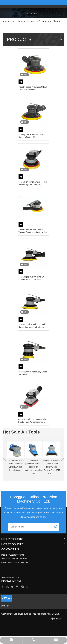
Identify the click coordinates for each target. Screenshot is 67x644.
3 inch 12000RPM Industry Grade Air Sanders (33, 373)
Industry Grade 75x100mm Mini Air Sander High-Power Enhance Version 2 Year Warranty (33, 421)
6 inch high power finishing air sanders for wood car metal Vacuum (31, 278)
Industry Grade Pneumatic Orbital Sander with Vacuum (33, 88)
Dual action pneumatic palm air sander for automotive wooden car (33, 467)
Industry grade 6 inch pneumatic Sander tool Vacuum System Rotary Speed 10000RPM (32, 326)
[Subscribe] (55, 527)
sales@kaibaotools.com (18, 562)
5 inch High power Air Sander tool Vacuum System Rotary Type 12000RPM (33, 183)
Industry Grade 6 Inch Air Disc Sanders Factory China (31, 136)
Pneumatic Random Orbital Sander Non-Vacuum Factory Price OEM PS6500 (52, 467)
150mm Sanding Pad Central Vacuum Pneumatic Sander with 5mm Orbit (32, 231)
